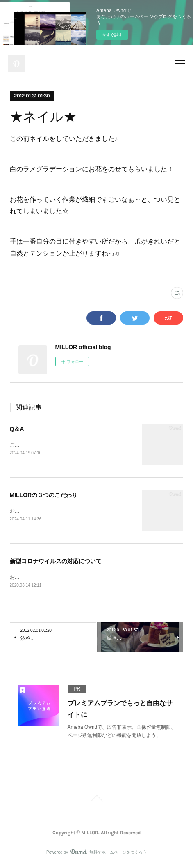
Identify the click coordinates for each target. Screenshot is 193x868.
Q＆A (17, 429)
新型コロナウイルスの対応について (56, 562)
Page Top (96, 801)
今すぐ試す (112, 35)
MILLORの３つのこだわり (44, 496)
